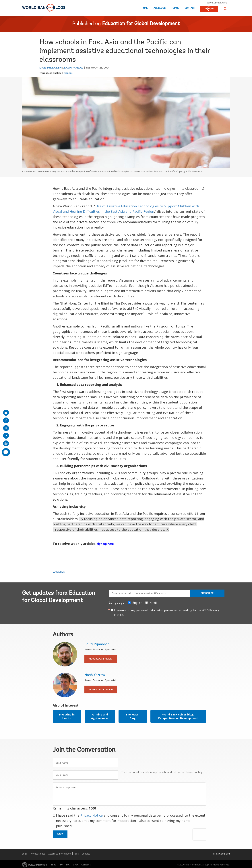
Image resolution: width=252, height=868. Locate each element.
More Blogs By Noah (101, 689)
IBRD (54, 865)
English (57, 73)
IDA (61, 865)
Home (145, 8)
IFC (68, 865)
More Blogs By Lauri (101, 659)
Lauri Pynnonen (51, 68)
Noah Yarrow (74, 68)
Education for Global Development (141, 24)
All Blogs (160, 8)
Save (60, 834)
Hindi (153, 603)
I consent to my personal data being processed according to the (167, 613)
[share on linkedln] (6, 436)
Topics (175, 8)
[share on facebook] (6, 420)
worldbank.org (217, 3)
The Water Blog (133, 716)
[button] (225, 9)
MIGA (75, 865)
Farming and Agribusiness (100, 716)
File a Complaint (222, 854)
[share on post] (6, 428)
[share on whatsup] (6, 443)
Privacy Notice (91, 815)
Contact (190, 8)
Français (68, 73)
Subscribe (207, 593)
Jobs (76, 854)
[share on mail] (6, 413)
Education (59, 572)
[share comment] (6, 452)
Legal (25, 854)
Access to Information (60, 854)
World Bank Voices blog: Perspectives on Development (178, 716)
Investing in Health (67, 716)
